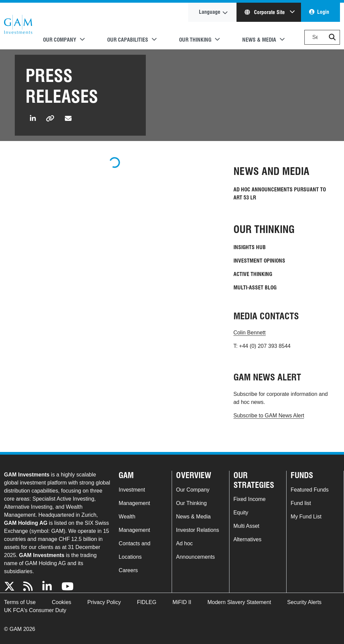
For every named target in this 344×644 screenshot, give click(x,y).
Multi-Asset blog (255, 288)
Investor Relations (198, 530)
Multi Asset (246, 526)
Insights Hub (250, 247)
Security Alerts (304, 602)
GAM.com (18, 26)
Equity (241, 513)
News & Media (193, 517)
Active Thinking (253, 274)
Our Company (193, 490)
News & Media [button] (259, 40)
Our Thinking (191, 503)
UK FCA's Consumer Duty (35, 610)
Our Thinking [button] (195, 40)
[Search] (322, 37)
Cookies (61, 602)
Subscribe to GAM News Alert (269, 416)
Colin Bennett (250, 333)
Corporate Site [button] (265, 12)
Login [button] (323, 12)
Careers (128, 570)
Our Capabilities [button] (128, 40)
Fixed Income (250, 499)
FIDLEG (147, 602)
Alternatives (248, 539)
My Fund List (306, 517)
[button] (332, 37)
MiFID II (182, 602)
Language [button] (210, 12)
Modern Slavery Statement (239, 602)
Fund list (301, 503)
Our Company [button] (60, 40)
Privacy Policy (104, 602)
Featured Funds (310, 490)
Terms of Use (20, 602)
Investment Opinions (259, 261)
